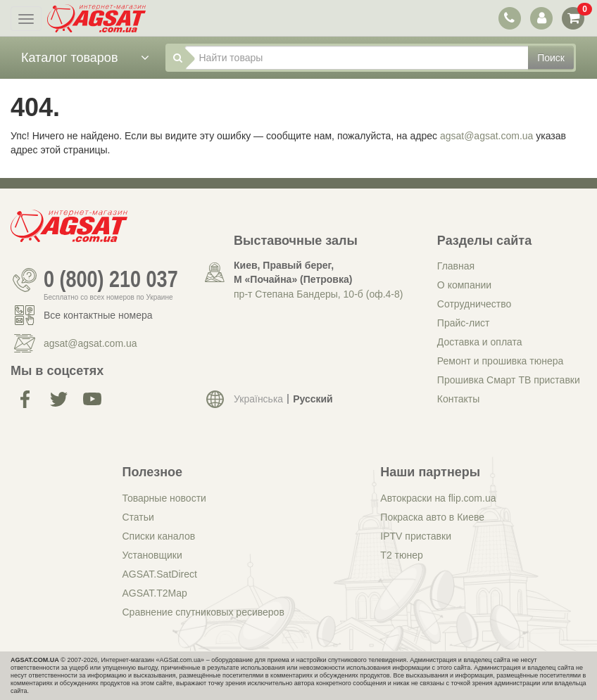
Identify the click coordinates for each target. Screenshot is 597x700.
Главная (456, 266)
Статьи (138, 517)
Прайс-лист (464, 323)
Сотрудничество (474, 304)
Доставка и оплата (480, 342)
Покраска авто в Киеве (432, 517)
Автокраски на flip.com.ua (438, 498)
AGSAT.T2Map (155, 593)
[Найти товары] (357, 58)
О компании (464, 285)
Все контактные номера (98, 315)
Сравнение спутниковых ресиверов (203, 612)
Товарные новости (164, 498)
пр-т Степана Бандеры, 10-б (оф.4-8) (318, 294)
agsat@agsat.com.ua (487, 136)
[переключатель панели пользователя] (541, 18)
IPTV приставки (416, 536)
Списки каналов (159, 536)
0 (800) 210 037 (111, 280)
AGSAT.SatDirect (160, 574)
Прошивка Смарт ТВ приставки (509, 380)
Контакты (458, 399)
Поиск (551, 58)
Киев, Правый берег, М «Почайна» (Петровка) (293, 272)
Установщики (152, 555)
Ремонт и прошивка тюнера (500, 361)
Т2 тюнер (401, 555)
